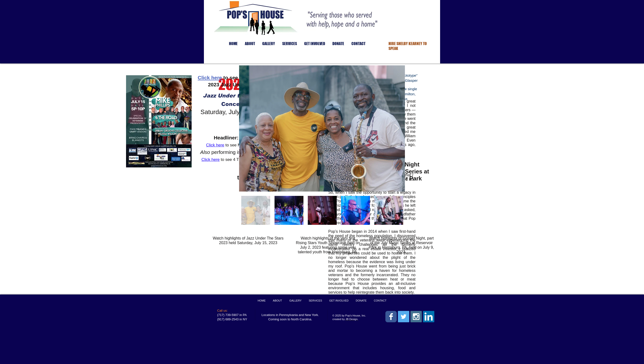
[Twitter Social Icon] (404, 317)
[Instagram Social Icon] (416, 317)
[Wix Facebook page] (391, 317)
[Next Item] (397, 128)
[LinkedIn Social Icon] (429, 317)
